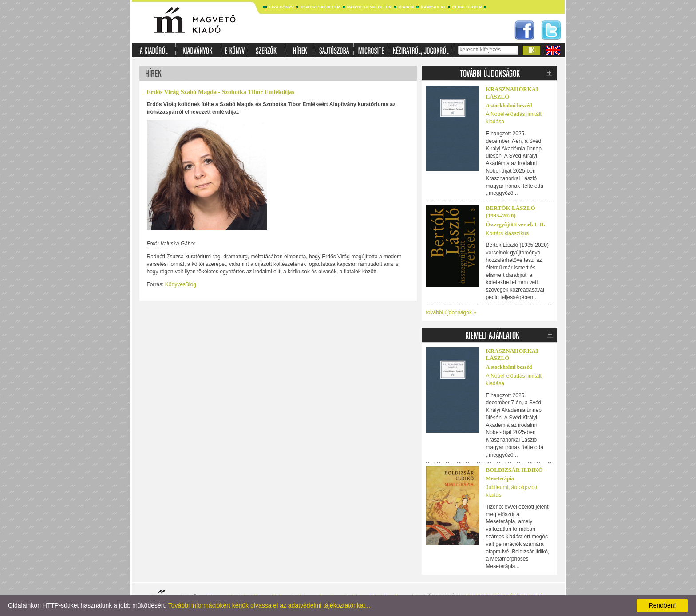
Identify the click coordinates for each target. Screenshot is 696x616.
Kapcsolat (433, 7)
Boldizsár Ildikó (514, 470)
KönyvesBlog (181, 284)
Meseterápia (500, 478)
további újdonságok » (451, 312)
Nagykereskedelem (370, 7)
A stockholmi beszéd (509, 106)
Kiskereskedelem (320, 7)
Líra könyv (282, 7)
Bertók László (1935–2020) (511, 212)
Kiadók (407, 7)
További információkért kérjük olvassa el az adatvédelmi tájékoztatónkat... (269, 605)
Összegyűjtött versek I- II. (516, 225)
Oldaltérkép (467, 7)
